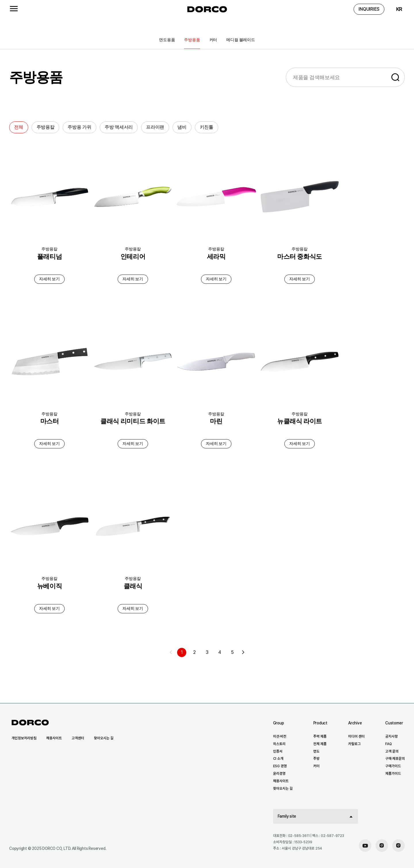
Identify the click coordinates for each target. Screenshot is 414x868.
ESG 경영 (280, 766)
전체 (19, 127)
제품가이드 (393, 774)
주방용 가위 (79, 127)
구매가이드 (393, 766)
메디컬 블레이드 (240, 40)
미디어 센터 (356, 736)
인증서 (278, 751)
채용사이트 (54, 738)
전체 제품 (320, 744)
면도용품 (167, 40)
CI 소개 (278, 759)
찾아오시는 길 (103, 738)
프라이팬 (155, 127)
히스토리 (279, 744)
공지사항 (391, 736)
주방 (317, 759)
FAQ (388, 744)
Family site (287, 816)
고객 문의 (392, 751)
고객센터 (78, 738)
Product (320, 723)
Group (279, 723)
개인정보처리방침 (24, 738)
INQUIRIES (369, 9)
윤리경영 (279, 774)
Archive (355, 723)
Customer (394, 723)
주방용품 (192, 40)
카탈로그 (354, 744)
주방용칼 (46, 127)
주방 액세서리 (119, 127)
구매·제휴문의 (395, 759)
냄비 (182, 127)
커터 (213, 40)
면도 (317, 751)
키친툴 (207, 127)
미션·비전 (280, 736)
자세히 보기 (49, 279)
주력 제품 (320, 736)
